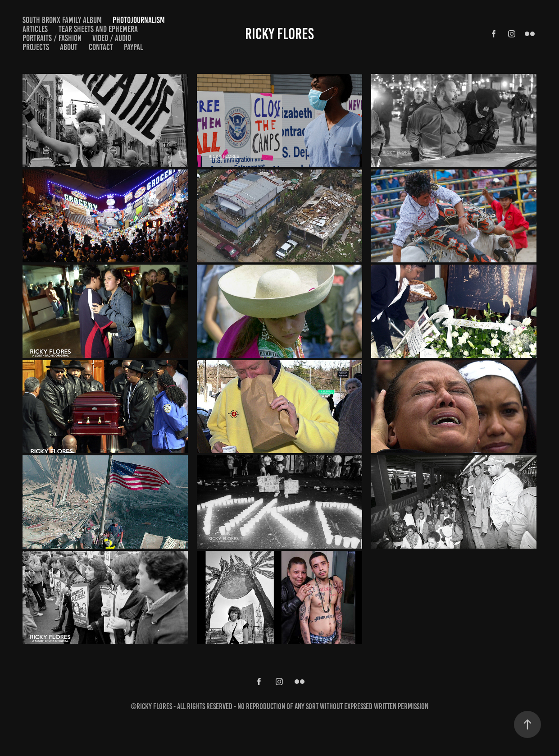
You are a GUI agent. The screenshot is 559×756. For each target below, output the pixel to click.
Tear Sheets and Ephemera (98, 29)
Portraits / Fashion (52, 38)
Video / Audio (112, 38)
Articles (35, 29)
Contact (101, 47)
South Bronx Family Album (62, 20)
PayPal (134, 47)
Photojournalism (139, 20)
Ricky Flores (279, 34)
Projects (36, 47)
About (69, 47)
